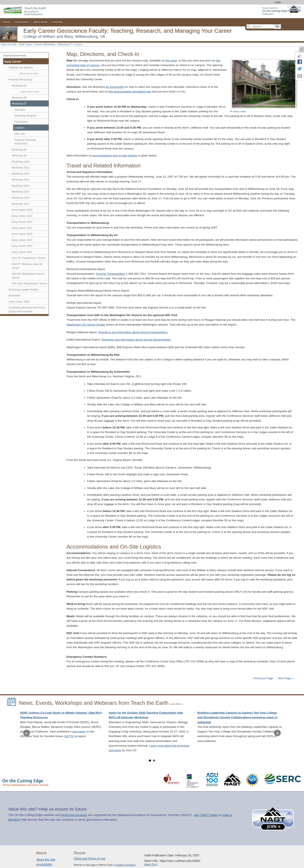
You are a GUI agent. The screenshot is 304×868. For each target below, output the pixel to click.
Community (57, 22)
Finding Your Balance (21, 68)
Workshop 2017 (21, 204)
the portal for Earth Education (35, 11)
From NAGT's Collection (275, 11)
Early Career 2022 (22, 234)
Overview (20, 110)
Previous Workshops (45, 44)
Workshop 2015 (21, 192)
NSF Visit (20, 134)
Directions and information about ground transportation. (133, 332)
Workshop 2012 (21, 174)
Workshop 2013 (21, 180)
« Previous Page (263, 678)
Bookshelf (14, 296)
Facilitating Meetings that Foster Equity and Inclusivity (27, 310)
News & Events (40, 22)
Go (277, 26)
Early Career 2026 (19, 302)
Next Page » (285, 678)
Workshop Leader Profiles (23, 290)
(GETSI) (69, 736)
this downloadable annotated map (130, 92)
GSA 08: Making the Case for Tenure (28, 276)
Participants (21, 122)
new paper (79, 731)
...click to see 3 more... (30, 92)
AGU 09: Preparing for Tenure (28, 258)
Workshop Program (25, 116)
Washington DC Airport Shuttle (86, 325)
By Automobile (115, 87)
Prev (27, 733)
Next (277, 733)
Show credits (238, 111)
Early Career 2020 (22, 222)
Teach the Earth (9, 44)
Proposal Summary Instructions (25, 142)
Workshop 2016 (21, 198)
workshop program (74, 815)
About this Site (46, 860)
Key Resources (22, 22)
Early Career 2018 (22, 210)
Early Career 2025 (22, 246)
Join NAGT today (206, 815)
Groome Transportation (111, 274)
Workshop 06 (19, 98)
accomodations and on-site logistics (115, 156)
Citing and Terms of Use (90, 858)
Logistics (19, 128)
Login (278, 2)
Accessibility (44, 864)
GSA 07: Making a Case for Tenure (27, 266)
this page (171, 60)
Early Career (26, 44)
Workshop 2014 (21, 186)
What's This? (151, 864)
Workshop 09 (19, 156)
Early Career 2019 (22, 216)
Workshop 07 (65, 44)
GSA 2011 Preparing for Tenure (29, 284)
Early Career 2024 (22, 252)
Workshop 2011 (21, 168)
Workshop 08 (19, 150)
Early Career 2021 (22, 228)
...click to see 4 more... (28, 74)
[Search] (260, 26)
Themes (6, 22)
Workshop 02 (19, 86)
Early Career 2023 (22, 240)
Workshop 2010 (21, 162)
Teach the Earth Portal (14, 56)
